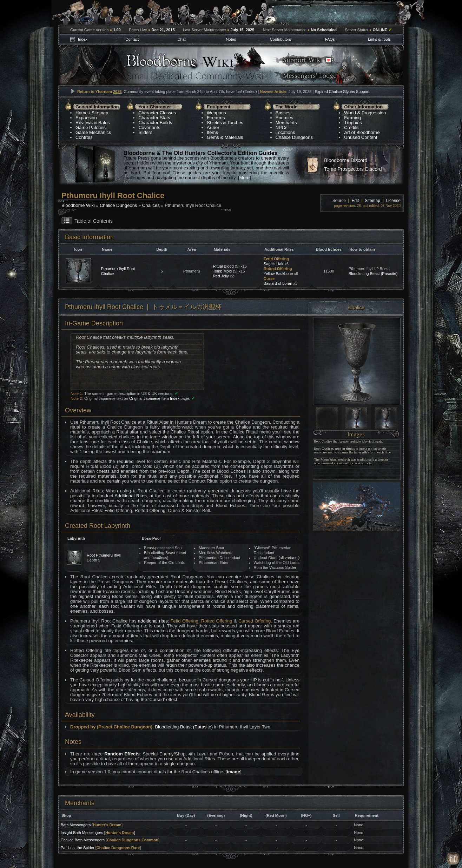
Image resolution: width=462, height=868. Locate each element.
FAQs (330, 39)
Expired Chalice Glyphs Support (342, 92)
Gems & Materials (225, 137)
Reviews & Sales (93, 123)
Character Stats (154, 118)
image (233, 772)
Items (212, 132)
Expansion (86, 118)
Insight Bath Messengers (82, 833)
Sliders (145, 132)
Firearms (216, 118)
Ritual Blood (223, 266)
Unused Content (361, 137)
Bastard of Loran (278, 283)
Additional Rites (130, 496)
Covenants (149, 127)
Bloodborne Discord (346, 160)
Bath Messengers (76, 825)
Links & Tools (379, 39)
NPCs (282, 127)
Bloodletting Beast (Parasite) (373, 274)
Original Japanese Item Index (154, 398)
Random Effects (122, 754)
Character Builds (155, 123)
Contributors (280, 39)
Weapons (216, 113)
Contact (132, 39)
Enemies (285, 118)
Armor (213, 127)
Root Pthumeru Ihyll (104, 555)
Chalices (151, 205)
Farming (352, 118)
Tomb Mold (222, 271)
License (393, 201)
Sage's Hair (274, 264)
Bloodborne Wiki (78, 205)
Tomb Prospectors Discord (353, 169)
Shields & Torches (225, 123)
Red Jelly (221, 276)
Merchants (286, 123)
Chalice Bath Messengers (83, 840)
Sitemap (100, 113)
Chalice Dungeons (294, 137)
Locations (285, 132)
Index (83, 39)
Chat (181, 39)
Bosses (283, 113)
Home (82, 113)
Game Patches (91, 127)
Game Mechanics (93, 132)
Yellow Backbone (278, 274)
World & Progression (365, 113)
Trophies (353, 123)
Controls (84, 137)
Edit (355, 201)
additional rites (153, 621)
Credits (351, 127)
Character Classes (157, 113)
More (244, 178)
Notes (231, 39)
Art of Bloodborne (362, 132)
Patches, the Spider (78, 848)
